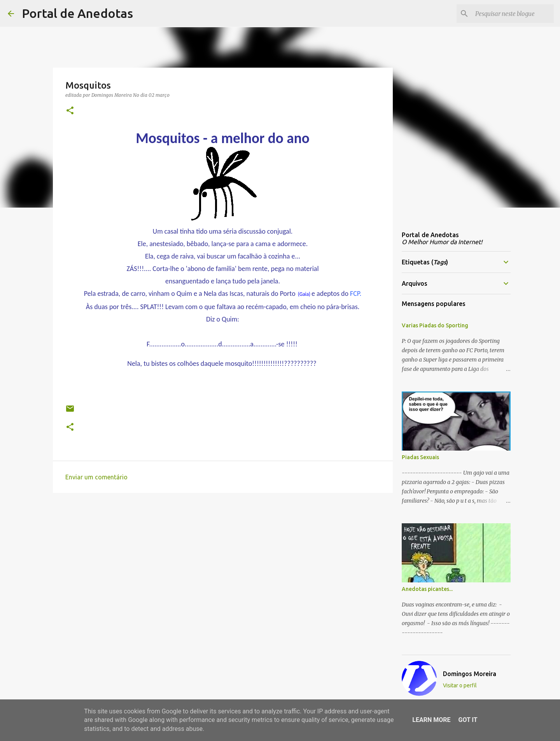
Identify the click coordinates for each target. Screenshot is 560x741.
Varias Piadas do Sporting (435, 325)
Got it (468, 720)
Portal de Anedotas (77, 13)
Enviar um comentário (96, 477)
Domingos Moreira (470, 674)
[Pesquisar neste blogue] (513, 14)
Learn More (431, 720)
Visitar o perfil (460, 685)
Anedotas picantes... (427, 589)
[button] (70, 111)
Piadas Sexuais (420, 457)
